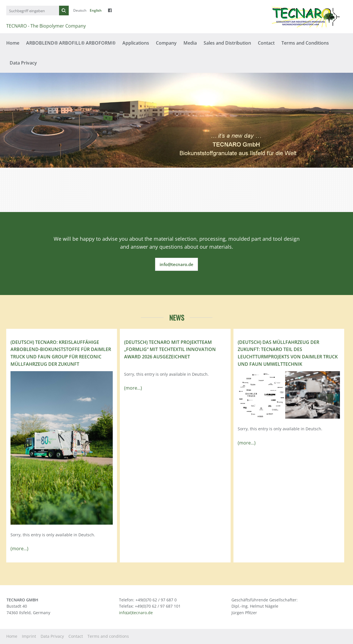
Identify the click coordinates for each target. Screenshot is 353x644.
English (96, 10)
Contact (266, 43)
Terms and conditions (108, 636)
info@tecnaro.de (176, 264)
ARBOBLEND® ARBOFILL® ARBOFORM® (71, 43)
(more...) (19, 549)
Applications (136, 43)
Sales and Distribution (227, 43)
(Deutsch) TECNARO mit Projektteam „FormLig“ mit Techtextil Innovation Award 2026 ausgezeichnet (170, 349)
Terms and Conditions (305, 43)
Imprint (29, 636)
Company (166, 43)
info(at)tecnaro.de (136, 613)
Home (13, 43)
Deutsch (80, 10)
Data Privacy (23, 63)
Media (190, 43)
